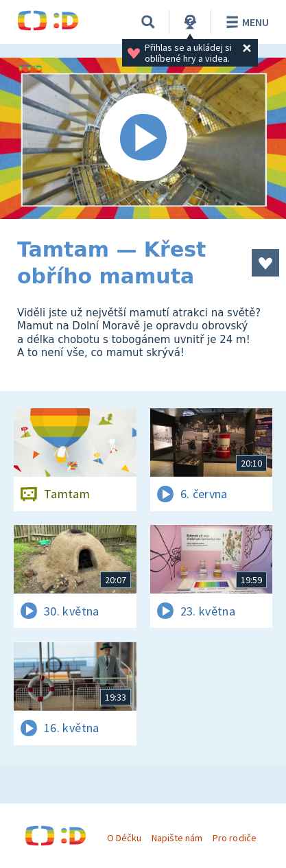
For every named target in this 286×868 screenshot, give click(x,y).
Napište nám (177, 838)
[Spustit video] (143, 138)
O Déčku (124, 838)
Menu (245, 22)
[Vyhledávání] (148, 22)
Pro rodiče (234, 838)
